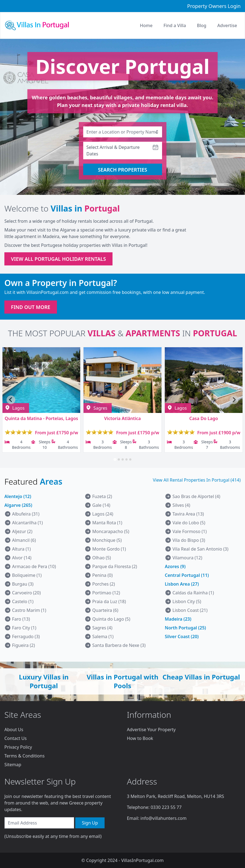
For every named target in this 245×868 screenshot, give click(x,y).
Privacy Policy (18, 747)
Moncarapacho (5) (111, 531)
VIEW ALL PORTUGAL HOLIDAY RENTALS (58, 259)
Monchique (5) (107, 540)
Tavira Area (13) (188, 514)
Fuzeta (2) (102, 496)
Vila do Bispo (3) (189, 540)
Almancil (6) (24, 540)
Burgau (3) (23, 584)
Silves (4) (181, 505)
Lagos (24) (103, 514)
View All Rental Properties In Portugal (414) (197, 480)
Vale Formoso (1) (190, 531)
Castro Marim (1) (29, 610)
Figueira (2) (24, 645)
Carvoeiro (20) (26, 593)
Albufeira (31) (26, 514)
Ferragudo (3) (26, 636)
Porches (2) (104, 584)
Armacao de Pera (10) (34, 566)
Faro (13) (21, 619)
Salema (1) (103, 636)
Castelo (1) (23, 601)
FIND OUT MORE (31, 307)
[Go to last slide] (11, 400)
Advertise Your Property (151, 730)
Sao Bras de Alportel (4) (196, 496)
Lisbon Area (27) (182, 584)
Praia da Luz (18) (109, 601)
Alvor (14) (22, 558)
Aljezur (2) (22, 531)
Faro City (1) (24, 628)
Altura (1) (21, 549)
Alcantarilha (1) (27, 523)
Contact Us (15, 738)
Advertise (227, 25)
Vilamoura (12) (187, 558)
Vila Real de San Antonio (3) (200, 549)
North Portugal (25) (185, 628)
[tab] (115, 459)
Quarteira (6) (105, 610)
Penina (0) (103, 575)
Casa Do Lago (204, 418)
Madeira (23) (178, 619)
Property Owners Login (214, 6)
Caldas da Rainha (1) (193, 593)
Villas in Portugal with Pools (122, 681)
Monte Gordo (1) (109, 549)
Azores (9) (175, 566)
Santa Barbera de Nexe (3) (119, 645)
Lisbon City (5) (187, 601)
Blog (201, 25)
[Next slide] (234, 400)
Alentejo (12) (18, 496)
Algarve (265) (18, 505)
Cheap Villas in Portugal (201, 677)
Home (146, 25)
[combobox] (123, 132)
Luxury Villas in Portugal (44, 681)
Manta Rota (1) (107, 523)
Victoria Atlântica (123, 418)
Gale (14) (101, 505)
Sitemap (13, 765)
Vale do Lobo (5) (189, 523)
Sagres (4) (102, 628)
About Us (14, 730)
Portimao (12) (106, 593)
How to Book (140, 738)
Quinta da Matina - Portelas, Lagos (41, 418)
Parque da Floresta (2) (115, 566)
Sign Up (90, 823)
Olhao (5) (102, 558)
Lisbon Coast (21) (190, 610)
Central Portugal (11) (187, 575)
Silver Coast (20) (182, 636)
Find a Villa (175, 25)
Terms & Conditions (24, 756)
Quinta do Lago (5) (111, 619)
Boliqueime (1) (27, 575)
